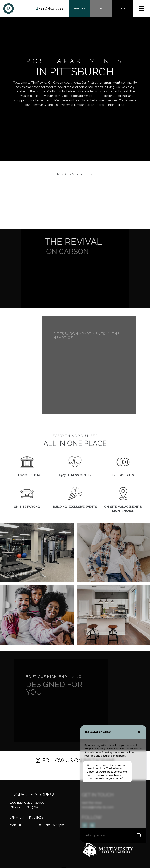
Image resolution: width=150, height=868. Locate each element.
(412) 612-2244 (50, 9)
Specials (79, 9)
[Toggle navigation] (141, 9)
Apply (101, 9)
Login (122, 9)
